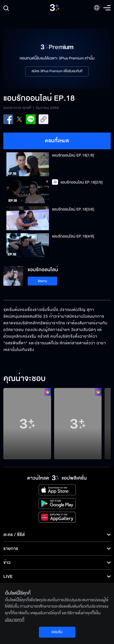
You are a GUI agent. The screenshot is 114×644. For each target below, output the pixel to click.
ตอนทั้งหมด (57, 141)
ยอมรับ (57, 632)
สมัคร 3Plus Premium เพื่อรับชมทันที (57, 71)
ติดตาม (42, 281)
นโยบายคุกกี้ (15, 620)
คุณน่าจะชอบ (24, 379)
